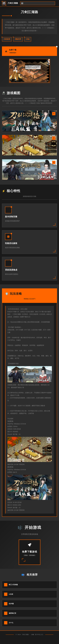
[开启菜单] (38, 3)
